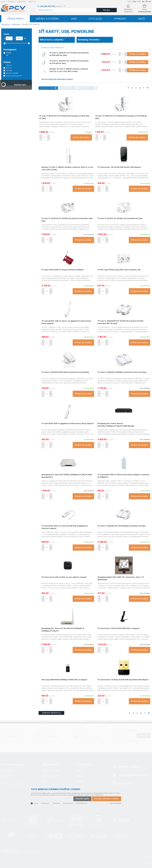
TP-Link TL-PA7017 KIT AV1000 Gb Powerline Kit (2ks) (120, 219)
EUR (129, 1)
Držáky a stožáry (47, 19)
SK (150, 1)
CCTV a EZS (95, 19)
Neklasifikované (82, 803)
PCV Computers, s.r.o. (15, 9)
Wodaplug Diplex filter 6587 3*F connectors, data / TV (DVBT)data (121, 578)
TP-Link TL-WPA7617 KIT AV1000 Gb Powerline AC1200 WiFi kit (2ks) (69, 54)
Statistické (56, 803)
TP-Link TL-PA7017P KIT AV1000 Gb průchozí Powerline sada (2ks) (67, 220)
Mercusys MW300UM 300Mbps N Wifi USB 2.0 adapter (64, 680)
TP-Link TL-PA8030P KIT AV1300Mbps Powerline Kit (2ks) (121, 526)
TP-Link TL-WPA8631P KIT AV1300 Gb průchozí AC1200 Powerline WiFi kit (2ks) (120, 322)
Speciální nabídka (12, 73)
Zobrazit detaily (116, 803)
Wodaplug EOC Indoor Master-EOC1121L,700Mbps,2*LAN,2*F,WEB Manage (116, 425)
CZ (143, 1)
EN (147, 1)
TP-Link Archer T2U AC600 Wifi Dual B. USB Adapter (119, 167)
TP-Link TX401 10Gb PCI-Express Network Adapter (63, 270)
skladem (9, 53)
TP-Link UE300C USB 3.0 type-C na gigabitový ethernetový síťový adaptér (66, 322)
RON (139, 1)
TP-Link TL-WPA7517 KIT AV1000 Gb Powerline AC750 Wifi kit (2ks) (69, 62)
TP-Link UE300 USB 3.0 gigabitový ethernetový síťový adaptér (68, 424)
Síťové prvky (15, 19)
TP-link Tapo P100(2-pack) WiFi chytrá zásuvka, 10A (119, 270)
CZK (134, 1)
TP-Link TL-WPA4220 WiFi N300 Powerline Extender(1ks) (65, 372)
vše (7, 55)
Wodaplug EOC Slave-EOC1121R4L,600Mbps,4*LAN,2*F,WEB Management (67, 476)
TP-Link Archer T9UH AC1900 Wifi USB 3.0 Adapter (119, 629)
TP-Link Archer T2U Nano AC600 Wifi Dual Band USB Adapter (123, 680)
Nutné (36, 803)
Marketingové (68, 803)
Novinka (9, 68)
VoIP (74, 19)
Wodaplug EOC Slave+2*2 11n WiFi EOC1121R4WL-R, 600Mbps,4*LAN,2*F (63, 630)
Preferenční (45, 803)
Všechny (9, 65)
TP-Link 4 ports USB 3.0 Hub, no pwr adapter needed (64, 577)
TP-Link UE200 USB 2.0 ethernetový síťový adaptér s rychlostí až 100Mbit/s (123, 476)
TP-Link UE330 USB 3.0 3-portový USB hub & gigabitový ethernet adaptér (65, 527)
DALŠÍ (141, 19)
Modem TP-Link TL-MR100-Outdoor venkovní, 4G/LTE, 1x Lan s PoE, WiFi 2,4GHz (69, 70)
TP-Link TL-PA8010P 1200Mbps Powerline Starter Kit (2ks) (122, 372)
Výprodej (120, 19)
